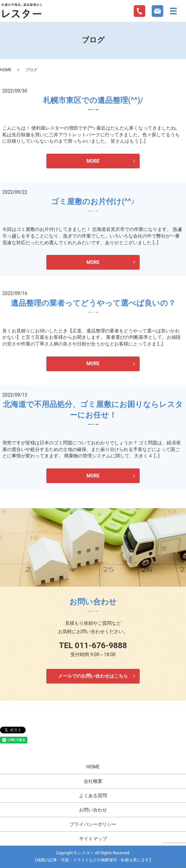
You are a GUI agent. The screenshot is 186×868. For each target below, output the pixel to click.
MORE (93, 161)
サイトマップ (93, 839)
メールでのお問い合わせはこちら (93, 676)
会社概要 (93, 781)
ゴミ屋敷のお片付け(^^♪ (93, 202)
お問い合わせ (93, 810)
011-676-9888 (101, 645)
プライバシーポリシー (93, 824)
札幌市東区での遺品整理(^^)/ (93, 100)
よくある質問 (93, 795)
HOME (6, 70)
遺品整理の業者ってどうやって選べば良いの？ (93, 303)
